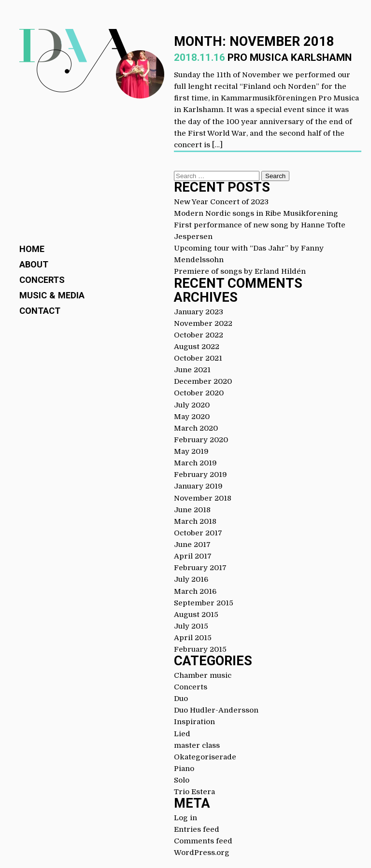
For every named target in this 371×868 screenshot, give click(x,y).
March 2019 (195, 463)
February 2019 (200, 475)
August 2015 (196, 615)
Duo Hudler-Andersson (216, 710)
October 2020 (199, 393)
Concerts (42, 280)
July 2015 (191, 626)
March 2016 (195, 591)
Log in (185, 818)
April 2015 (193, 638)
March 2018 (195, 521)
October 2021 (198, 358)
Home (32, 249)
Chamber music (203, 675)
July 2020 (192, 405)
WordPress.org (202, 853)
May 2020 (192, 417)
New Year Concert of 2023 (221, 202)
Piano (184, 769)
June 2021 (192, 370)
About (34, 264)
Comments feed (203, 841)
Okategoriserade (205, 757)
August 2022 (197, 347)
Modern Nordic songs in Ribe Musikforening (256, 213)
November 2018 (203, 498)
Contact (40, 311)
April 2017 (193, 556)
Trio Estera (194, 792)
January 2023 (199, 312)
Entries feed (197, 829)
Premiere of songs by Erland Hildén (240, 271)
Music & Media (52, 295)
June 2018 (192, 510)
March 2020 (196, 428)
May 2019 (191, 451)
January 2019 (198, 486)
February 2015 (200, 649)
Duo (181, 699)
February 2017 (200, 568)
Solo (182, 780)
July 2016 (191, 579)
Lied (182, 734)
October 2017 (198, 533)
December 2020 (203, 381)
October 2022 (199, 335)
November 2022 (203, 323)
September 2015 (204, 603)
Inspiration (194, 722)
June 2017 (192, 545)
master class (197, 745)
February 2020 (201, 440)
